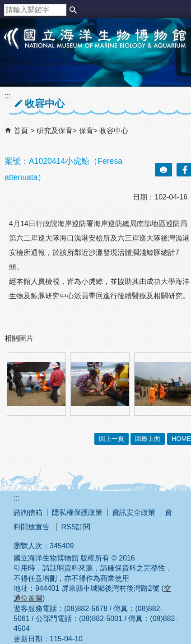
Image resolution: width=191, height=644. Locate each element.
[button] (73, 10)
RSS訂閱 (76, 527)
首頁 (21, 131)
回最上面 (148, 439)
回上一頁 (112, 439)
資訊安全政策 (134, 512)
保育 (86, 131)
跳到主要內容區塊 (5, 5)
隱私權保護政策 (77, 512)
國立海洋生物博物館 (95, 48)
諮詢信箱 (28, 512)
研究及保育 (55, 131)
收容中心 (114, 131)
